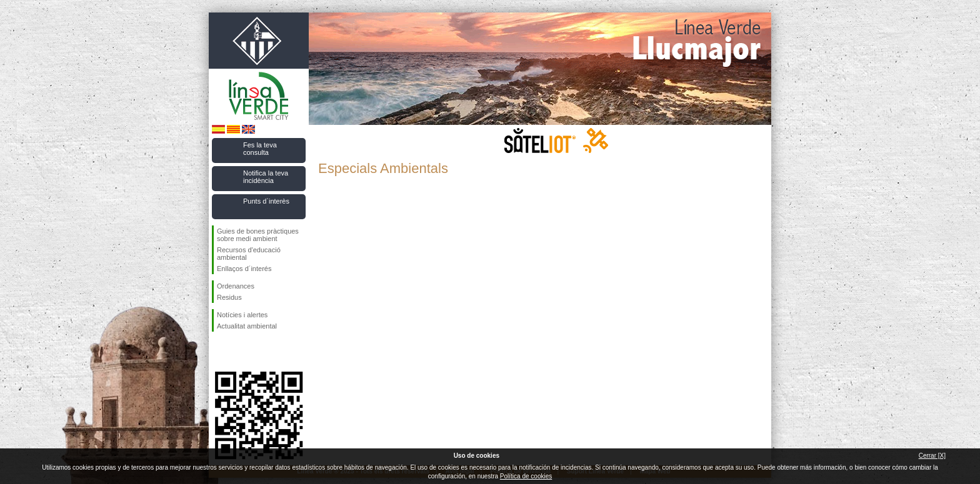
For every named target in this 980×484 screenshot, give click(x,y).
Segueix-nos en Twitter (240, 352)
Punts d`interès (266, 201)
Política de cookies (526, 476)
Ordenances (236, 286)
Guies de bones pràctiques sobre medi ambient (258, 235)
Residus (229, 297)
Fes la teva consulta (260, 149)
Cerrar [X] (932, 456)
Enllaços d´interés (244, 269)
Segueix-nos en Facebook (219, 352)
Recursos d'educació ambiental (249, 254)
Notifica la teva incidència (266, 177)
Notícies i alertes (242, 315)
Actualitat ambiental (247, 326)
